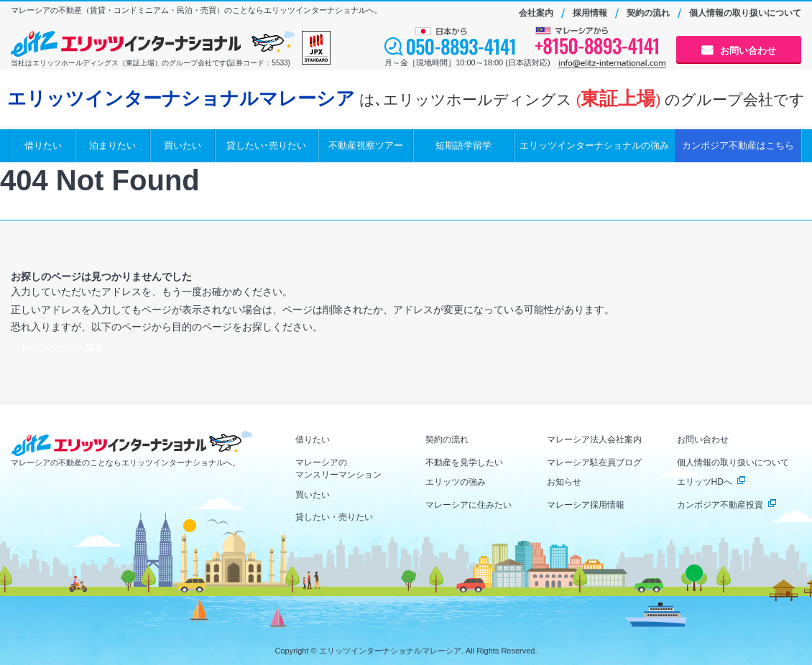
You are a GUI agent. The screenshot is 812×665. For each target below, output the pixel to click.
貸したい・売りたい (334, 517)
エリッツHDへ (705, 482)
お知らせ (564, 482)
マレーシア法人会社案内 (594, 440)
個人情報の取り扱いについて (745, 13)
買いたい (183, 145)
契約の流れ (648, 13)
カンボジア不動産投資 (720, 505)
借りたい (43, 145)
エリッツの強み (456, 482)
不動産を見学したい (464, 462)
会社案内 (536, 13)
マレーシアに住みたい (469, 505)
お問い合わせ (748, 51)
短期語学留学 (463, 145)
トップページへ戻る (61, 348)
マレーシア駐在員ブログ (594, 462)
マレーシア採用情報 (586, 505)
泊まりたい (112, 145)
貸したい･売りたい (266, 145)
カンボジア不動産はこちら (738, 145)
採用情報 (590, 13)
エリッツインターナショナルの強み (594, 145)
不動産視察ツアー (366, 145)
